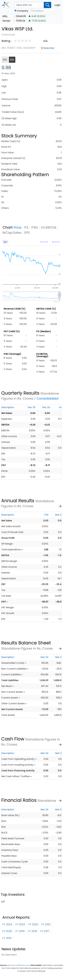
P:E (26, 227)
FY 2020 (7, 931)
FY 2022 (33, 924)
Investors (38, 11)
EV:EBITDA (49, 227)
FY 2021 (46, 924)
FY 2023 (20, 924)
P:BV (35, 227)
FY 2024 (7, 924)
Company (23, 11)
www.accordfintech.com (18, 965)
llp (3, 902)
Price (18, 227)
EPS (27, 233)
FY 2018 (32, 931)
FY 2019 (20, 931)
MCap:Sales (12, 233)
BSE (12, 60)
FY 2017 (45, 931)
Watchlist (49, 48)
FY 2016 (7, 938)
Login (57, 5)
